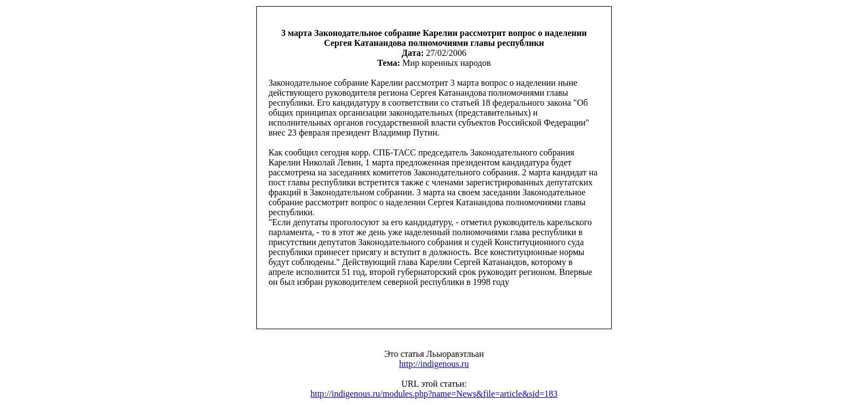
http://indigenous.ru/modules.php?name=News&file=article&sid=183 (434, 394)
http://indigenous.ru (434, 364)
